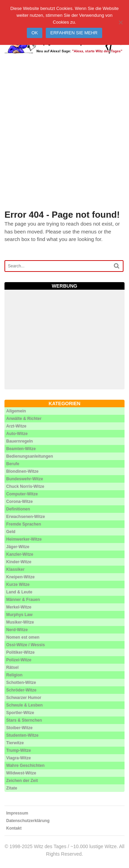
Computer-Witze (22, 494)
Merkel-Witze (19, 607)
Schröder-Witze (21, 690)
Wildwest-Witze (21, 773)
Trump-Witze (19, 750)
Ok (35, 33)
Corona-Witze (19, 502)
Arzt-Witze (16, 426)
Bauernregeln (19, 441)
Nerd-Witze (17, 630)
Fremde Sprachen (24, 524)
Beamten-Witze (21, 449)
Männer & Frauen (23, 600)
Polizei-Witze (19, 660)
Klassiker (15, 569)
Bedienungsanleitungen (30, 456)
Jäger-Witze (18, 547)
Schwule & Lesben (24, 705)
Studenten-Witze (22, 735)
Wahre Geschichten (25, 765)
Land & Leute (19, 592)
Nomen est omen (23, 637)
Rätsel (12, 667)
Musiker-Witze (20, 622)
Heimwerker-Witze (24, 539)
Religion (14, 675)
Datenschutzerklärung (28, 821)
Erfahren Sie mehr (74, 33)
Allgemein (16, 411)
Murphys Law (19, 615)
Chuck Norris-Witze (25, 486)
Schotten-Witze (21, 683)
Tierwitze (15, 743)
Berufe (13, 464)
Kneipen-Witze (20, 577)
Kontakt (14, 828)
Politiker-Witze (20, 652)
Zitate (12, 788)
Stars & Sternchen (24, 720)
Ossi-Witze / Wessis (25, 645)
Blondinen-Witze (22, 471)
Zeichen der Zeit (22, 781)
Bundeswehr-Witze (25, 479)
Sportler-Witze (20, 713)
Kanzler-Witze (20, 554)
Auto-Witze (17, 434)
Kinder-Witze (19, 562)
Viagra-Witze (19, 758)
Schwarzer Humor (24, 698)
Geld (11, 532)
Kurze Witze (18, 584)
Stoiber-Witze (19, 728)
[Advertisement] (64, 140)
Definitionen (18, 509)
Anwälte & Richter (24, 419)
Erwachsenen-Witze (26, 517)
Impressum (17, 813)
